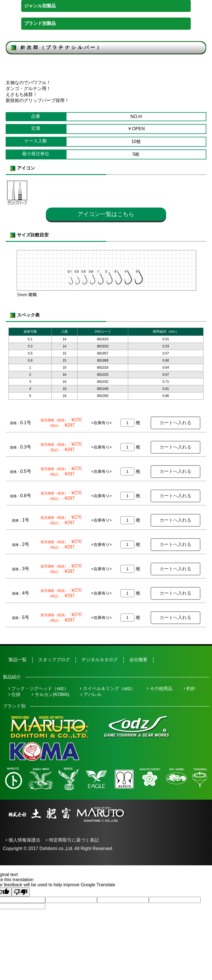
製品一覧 (18, 660)
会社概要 (138, 660)
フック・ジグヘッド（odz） (38, 688)
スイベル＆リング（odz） (108, 688)
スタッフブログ (54, 660)
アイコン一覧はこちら (106, 214)
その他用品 (160, 688)
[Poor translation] (21, 892)
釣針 (190, 688)
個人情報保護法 (23, 840)
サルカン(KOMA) (50, 694)
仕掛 (14, 694)
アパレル (91, 694)
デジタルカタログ (100, 660)
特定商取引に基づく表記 (72, 840)
